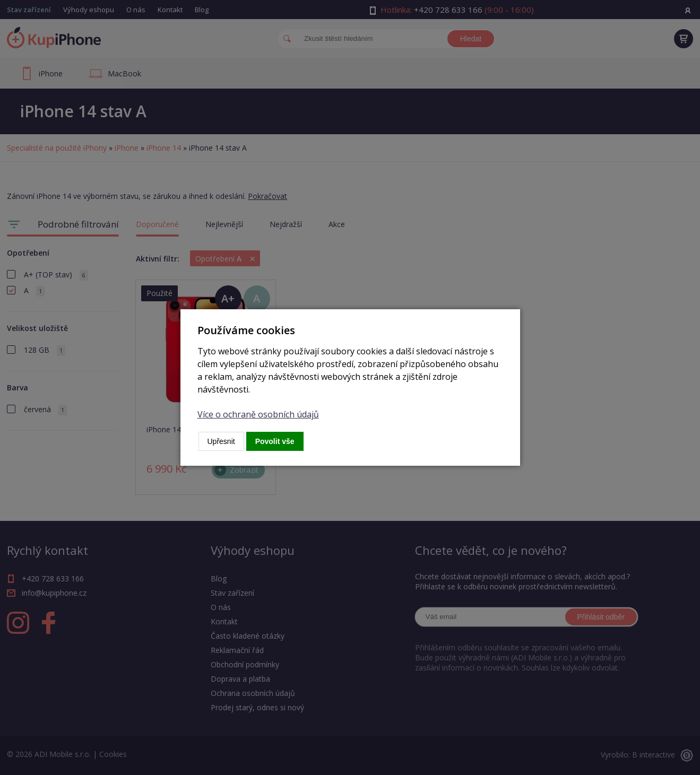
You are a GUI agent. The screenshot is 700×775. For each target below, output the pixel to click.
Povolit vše (275, 441)
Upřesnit (221, 441)
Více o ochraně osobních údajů (258, 414)
